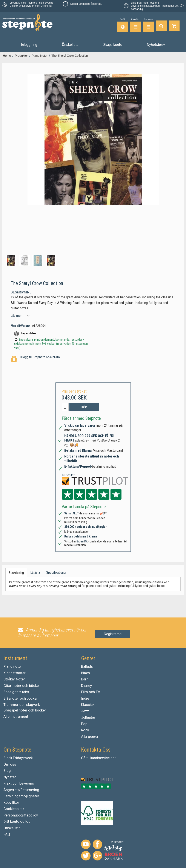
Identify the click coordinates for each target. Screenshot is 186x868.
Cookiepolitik (14, 809)
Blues (85, 673)
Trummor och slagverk (22, 705)
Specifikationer (56, 573)
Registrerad (113, 634)
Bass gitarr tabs (16, 692)
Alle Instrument (16, 716)
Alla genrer (90, 736)
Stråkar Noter (14, 679)
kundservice (100, 758)
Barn (85, 679)
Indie (85, 698)
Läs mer (16, 316)
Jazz (85, 711)
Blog (7, 771)
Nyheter (10, 777)
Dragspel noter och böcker (25, 710)
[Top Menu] (148, 25)
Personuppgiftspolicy (21, 815)
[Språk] (123, 25)
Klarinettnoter (15, 673)
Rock (85, 730)
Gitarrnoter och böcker (22, 686)
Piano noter (13, 666)
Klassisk (88, 705)
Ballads (87, 666)
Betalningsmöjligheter (21, 796)
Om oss (10, 764)
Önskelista (12, 828)
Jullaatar (88, 717)
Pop (84, 724)
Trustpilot (68, 475)
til (88, 758)
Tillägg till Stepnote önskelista (35, 359)
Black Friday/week (18, 758)
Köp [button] (84, 407)
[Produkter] (135, 25)
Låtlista (35, 573)
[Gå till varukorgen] (174, 25)
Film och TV (91, 692)
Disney (86, 686)
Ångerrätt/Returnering (21, 790)
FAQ (7, 834)
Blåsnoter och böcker (21, 698)
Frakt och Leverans (19, 783)
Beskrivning (16, 573)
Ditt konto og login (18, 821)
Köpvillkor (11, 802)
